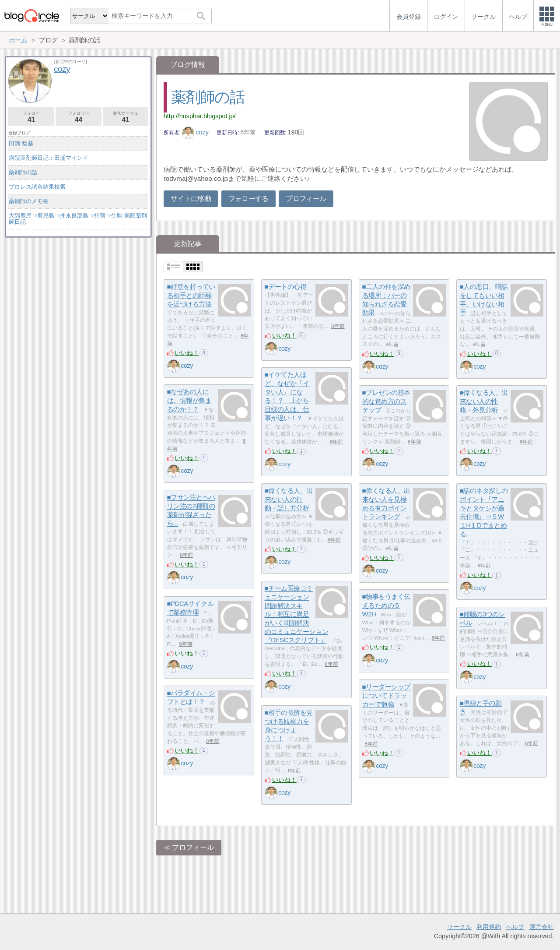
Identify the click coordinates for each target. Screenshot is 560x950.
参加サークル (126, 117)
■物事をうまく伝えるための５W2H (386, 605)
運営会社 (542, 927)
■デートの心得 (286, 287)
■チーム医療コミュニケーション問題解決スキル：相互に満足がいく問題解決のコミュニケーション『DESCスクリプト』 (297, 614)
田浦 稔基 (21, 143)
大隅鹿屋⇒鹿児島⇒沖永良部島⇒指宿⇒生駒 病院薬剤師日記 (78, 219)
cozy (195, 132)
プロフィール (306, 199)
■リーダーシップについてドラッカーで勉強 (386, 696)
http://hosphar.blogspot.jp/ (200, 116)
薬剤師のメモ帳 (29, 201)
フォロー (31, 117)
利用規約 (489, 927)
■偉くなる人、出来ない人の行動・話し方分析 (289, 500)
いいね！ (187, 353)
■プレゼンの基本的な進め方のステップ (386, 401)
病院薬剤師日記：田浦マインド (49, 158)
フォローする (248, 199)
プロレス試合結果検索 (37, 187)
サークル (459, 927)
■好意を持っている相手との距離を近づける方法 (191, 296)
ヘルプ (515, 927)
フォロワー (79, 117)
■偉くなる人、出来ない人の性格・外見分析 (484, 401)
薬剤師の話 (208, 97)
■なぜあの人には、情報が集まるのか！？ (189, 401)
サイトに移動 (191, 199)
